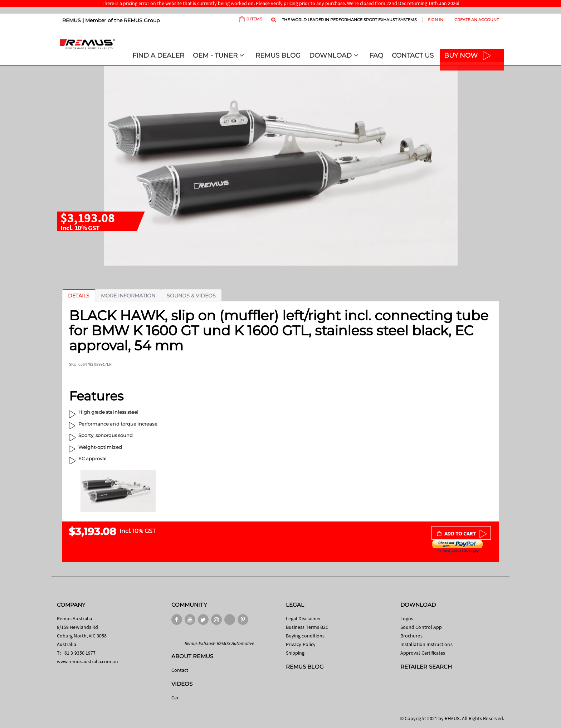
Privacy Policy (301, 644)
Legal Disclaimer (303, 618)
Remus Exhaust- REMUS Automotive (219, 643)
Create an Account (477, 20)
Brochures (411, 636)
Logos (407, 618)
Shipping (295, 653)
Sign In (436, 20)
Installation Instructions (426, 644)
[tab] (79, 296)
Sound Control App (421, 627)
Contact (180, 670)
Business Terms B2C (307, 627)
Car (175, 698)
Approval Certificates (423, 653)
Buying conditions (305, 636)
